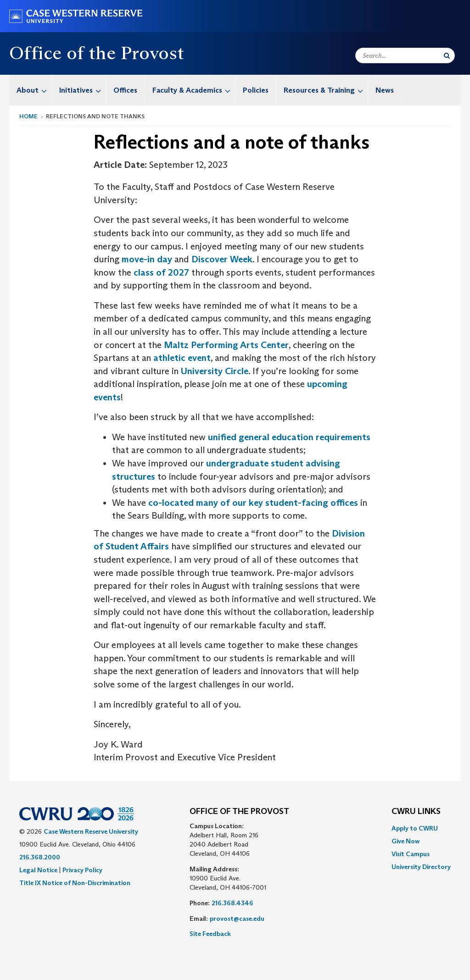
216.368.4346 (232, 903)
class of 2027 (161, 272)
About (34, 90)
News (385, 90)
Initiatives (82, 90)
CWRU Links (416, 812)
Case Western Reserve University (91, 831)
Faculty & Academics (194, 90)
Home (28, 116)
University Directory (421, 867)
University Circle (215, 371)
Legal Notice (38, 870)
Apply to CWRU (415, 828)
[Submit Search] (447, 55)
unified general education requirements (289, 437)
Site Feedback (210, 934)
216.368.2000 (40, 857)
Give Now (406, 841)
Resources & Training (326, 90)
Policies (256, 90)
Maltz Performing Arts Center (226, 345)
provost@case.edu (237, 919)
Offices (125, 90)
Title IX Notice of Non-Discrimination (75, 883)
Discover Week (222, 259)
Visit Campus (411, 854)
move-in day (147, 259)
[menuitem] (31, 90)
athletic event (182, 358)
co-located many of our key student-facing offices (253, 503)
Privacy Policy (82, 870)
